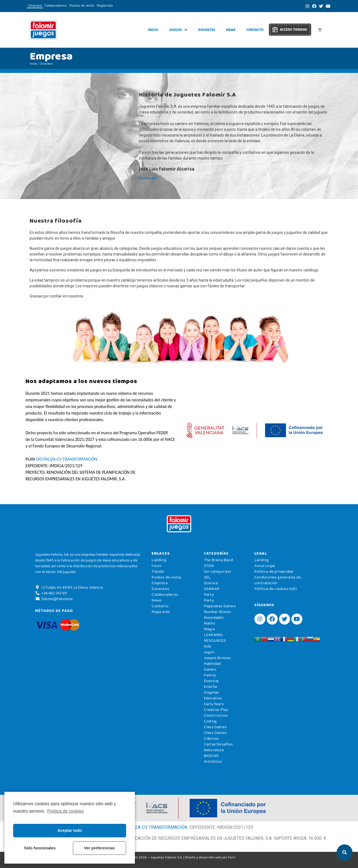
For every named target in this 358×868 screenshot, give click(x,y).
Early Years (214, 704)
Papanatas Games (220, 606)
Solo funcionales (40, 848)
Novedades (214, 617)
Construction (216, 715)
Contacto (255, 30)
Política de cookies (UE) (275, 589)
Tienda (158, 571)
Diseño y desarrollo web (203, 857)
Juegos (178, 30)
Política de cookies (65, 811)
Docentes (207, 30)
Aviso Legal (265, 566)
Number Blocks (218, 612)
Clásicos (211, 738)
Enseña (210, 687)
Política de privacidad (274, 571)
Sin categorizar (218, 571)
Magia (209, 629)
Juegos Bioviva (217, 658)
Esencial (211, 681)
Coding (210, 721)
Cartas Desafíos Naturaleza (218, 747)
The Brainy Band (218, 560)
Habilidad (212, 663)
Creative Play (216, 710)
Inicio (153, 30)
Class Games (215, 727)
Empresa (35, 5)
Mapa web (161, 612)
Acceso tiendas (293, 29)
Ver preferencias (100, 848)
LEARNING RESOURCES (215, 638)
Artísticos (213, 761)
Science (211, 583)
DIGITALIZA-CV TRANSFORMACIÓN (66, 459)
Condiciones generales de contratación (278, 580)
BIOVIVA (211, 756)
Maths (210, 623)
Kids (208, 646)
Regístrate (105, 5)
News (231, 30)
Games (210, 669)
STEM (209, 566)
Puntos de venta (82, 5)
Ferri (232, 857)
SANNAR (212, 589)
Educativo (213, 698)
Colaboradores (56, 5)
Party (209, 594)
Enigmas (211, 692)
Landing (159, 560)
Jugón (209, 652)
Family (210, 675)
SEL (207, 577)
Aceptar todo (70, 830)
